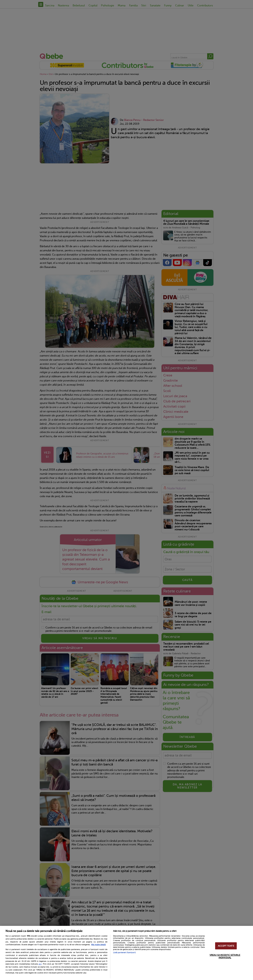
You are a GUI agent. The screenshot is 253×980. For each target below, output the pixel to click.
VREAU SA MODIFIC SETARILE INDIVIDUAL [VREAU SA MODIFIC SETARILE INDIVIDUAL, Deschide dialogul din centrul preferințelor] (225, 956)
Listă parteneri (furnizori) (124, 953)
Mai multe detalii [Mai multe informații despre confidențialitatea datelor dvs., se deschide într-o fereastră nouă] (98, 945)
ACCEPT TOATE (226, 946)
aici (40, 964)
